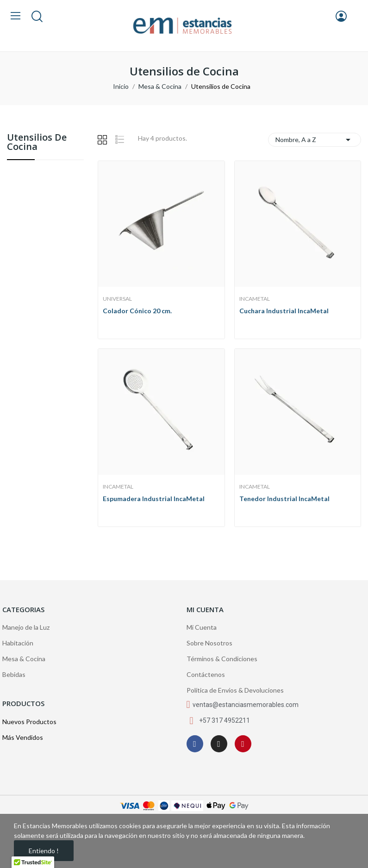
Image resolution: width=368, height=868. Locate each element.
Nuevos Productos (29, 722)
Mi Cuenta (202, 627)
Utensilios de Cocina (37, 143)
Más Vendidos (23, 737)
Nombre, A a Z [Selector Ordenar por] (315, 140)
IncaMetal (255, 299)
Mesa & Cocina (24, 659)
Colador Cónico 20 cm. (137, 311)
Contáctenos (206, 674)
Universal (117, 299)
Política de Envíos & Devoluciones (235, 690)
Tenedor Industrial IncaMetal (284, 499)
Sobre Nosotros (209, 643)
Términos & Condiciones (222, 659)
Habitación (18, 643)
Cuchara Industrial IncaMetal (284, 311)
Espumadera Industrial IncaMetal (154, 499)
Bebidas (14, 674)
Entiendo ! (44, 851)
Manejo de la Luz (26, 627)
